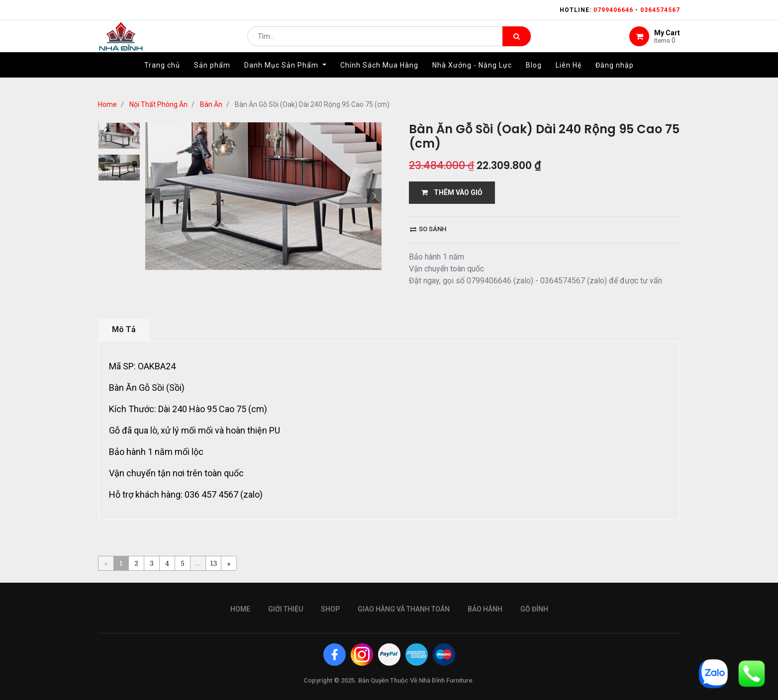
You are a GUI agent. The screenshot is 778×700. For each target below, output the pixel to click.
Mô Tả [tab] (124, 329)
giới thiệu (286, 609)
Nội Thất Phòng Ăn (158, 104)
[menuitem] (162, 78)
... (198, 563)
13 (214, 563)
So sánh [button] (428, 229)
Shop (330, 609)
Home (107, 104)
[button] (153, 196)
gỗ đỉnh (534, 609)
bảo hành (485, 609)
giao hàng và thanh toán (404, 609)
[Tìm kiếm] (517, 43)
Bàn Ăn (211, 104)
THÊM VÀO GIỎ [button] (452, 192)
